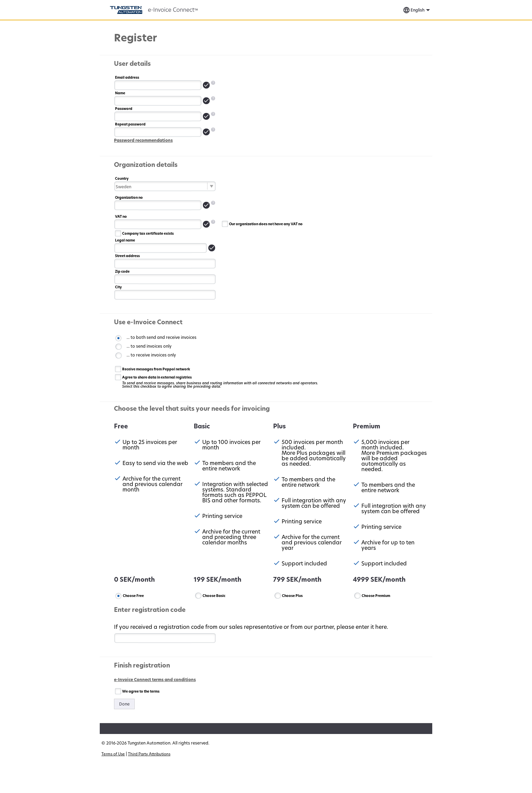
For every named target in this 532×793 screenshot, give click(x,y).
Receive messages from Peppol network (156, 369)
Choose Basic (214, 595)
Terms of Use (113, 754)
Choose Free (133, 595)
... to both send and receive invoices (161, 337)
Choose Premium (376, 595)
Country (122, 178)
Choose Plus (292, 595)
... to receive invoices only (151, 355)
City (118, 287)
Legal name (125, 240)
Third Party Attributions (149, 754)
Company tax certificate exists (148, 233)
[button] (416, 10)
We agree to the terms (141, 691)
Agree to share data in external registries (157, 377)
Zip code (122, 271)
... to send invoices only (149, 346)
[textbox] (158, 85)
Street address (127, 256)
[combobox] (165, 186)
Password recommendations (143, 140)
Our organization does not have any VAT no (266, 224)
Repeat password (130, 124)
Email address (127, 77)
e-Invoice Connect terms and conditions (155, 679)
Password (124, 108)
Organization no (129, 197)
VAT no (121, 216)
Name (120, 93)
